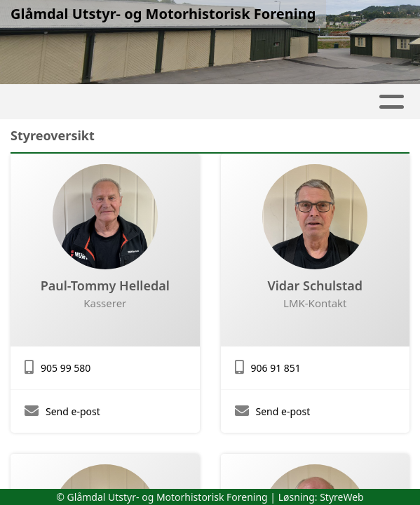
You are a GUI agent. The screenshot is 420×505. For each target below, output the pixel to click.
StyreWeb (342, 497)
